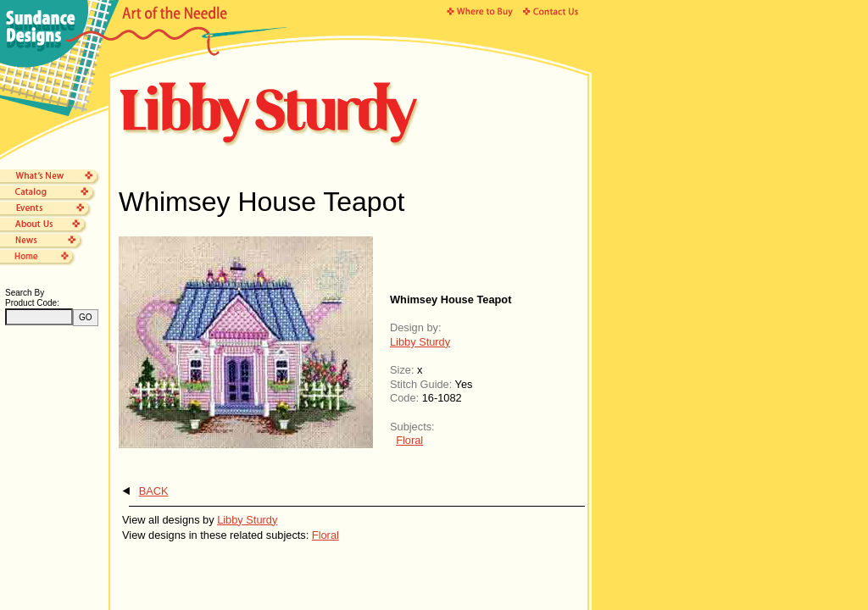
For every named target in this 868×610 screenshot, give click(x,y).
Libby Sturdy (420, 342)
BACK (154, 491)
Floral (409, 440)
